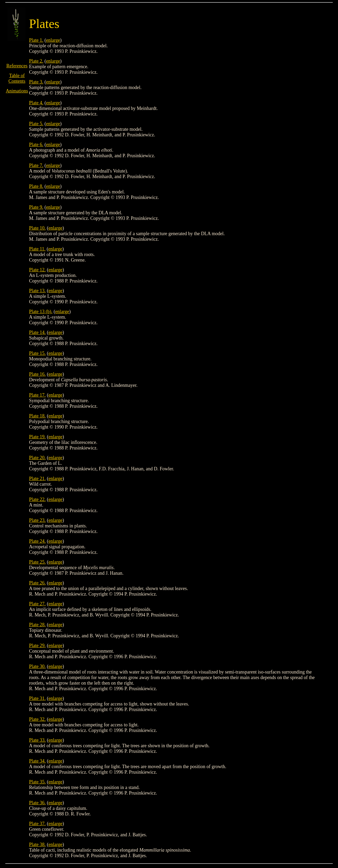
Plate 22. (37, 499)
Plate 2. (36, 61)
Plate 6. (36, 145)
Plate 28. (37, 625)
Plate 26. (37, 583)
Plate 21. (37, 479)
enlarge (53, 40)
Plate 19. (37, 437)
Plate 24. (37, 541)
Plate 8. (36, 186)
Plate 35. (37, 782)
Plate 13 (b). (41, 312)
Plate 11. (37, 249)
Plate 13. (37, 291)
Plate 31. (37, 698)
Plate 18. (37, 416)
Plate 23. (37, 520)
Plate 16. (37, 374)
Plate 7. (36, 165)
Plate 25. (37, 562)
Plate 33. (37, 740)
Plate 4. (36, 103)
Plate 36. (37, 803)
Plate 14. (37, 332)
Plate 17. (37, 395)
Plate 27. (37, 604)
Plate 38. (37, 844)
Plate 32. (37, 719)
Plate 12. (37, 270)
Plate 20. (37, 458)
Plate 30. (37, 666)
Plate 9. (36, 207)
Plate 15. (37, 353)
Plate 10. (37, 228)
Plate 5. (36, 124)
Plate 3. (36, 82)
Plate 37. (37, 824)
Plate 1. (36, 40)
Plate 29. (37, 646)
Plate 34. (37, 761)
